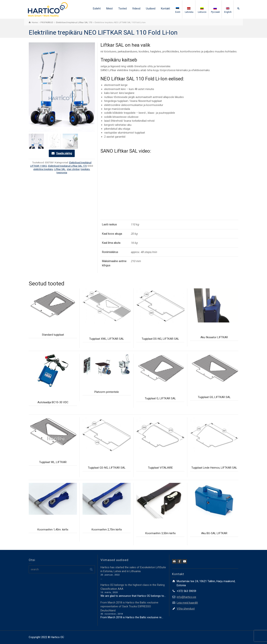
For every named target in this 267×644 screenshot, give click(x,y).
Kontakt (165, 9)
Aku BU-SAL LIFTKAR (214, 533)
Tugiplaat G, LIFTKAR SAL (160, 398)
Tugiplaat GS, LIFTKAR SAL (214, 397)
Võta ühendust (186, 609)
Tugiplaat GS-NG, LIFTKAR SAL (107, 468)
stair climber (73, 169)
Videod (136, 9)
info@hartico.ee (186, 597)
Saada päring (64, 153)
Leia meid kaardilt (187, 603)
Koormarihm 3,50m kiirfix (160, 533)
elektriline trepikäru (43, 169)
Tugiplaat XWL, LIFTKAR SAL (107, 339)
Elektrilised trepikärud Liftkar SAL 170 (67, 166)
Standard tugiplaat (53, 335)
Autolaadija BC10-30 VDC (53, 402)
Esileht (97, 9)
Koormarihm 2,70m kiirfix (107, 530)
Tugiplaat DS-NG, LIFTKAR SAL (160, 339)
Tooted (122, 9)
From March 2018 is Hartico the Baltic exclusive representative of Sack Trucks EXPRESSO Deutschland (129, 606)
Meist (109, 9)
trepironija (62, 173)
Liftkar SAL (60, 169)
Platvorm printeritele (107, 392)
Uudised (151, 9)
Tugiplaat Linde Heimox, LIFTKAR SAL (214, 468)
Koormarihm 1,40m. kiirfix (53, 530)
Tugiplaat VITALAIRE (160, 468)
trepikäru (85, 169)
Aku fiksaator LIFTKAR (214, 337)
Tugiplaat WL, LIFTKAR (53, 462)
